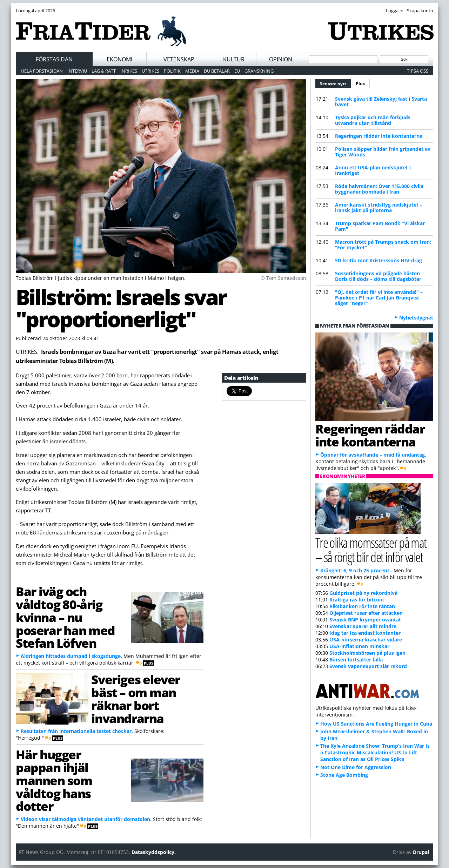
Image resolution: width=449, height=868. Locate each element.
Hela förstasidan (42, 71)
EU (237, 71)
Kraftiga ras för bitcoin (357, 600)
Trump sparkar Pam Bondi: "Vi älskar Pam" (380, 226)
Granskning (259, 71)
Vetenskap (179, 59)
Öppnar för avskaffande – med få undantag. (373, 455)
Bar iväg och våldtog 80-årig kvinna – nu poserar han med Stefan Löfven (65, 617)
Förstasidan (54, 59)
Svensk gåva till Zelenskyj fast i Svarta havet (381, 102)
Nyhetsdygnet (416, 318)
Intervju (77, 71)
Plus (360, 84)
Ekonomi (119, 59)
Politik (172, 71)
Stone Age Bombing (344, 775)
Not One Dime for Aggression (356, 767)
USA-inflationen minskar (359, 646)
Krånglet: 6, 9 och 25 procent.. (356, 570)
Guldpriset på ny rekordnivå (363, 593)
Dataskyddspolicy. (154, 852)
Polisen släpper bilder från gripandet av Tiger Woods (383, 152)
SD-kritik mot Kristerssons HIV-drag (378, 260)
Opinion (281, 59)
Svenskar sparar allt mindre (363, 626)
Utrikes (150, 71)
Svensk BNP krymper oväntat (365, 620)
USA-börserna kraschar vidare (366, 640)
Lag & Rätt (104, 71)
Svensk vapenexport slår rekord (368, 666)
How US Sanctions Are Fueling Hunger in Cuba (376, 724)
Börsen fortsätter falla (356, 660)
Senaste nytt (336, 83)
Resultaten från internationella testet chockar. (77, 731)
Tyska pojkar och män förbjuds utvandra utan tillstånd (373, 120)
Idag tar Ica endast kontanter (365, 633)
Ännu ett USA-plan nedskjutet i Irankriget (373, 170)
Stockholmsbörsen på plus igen (367, 653)
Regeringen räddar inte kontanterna (379, 136)
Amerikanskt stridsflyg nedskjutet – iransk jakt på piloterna (379, 207)
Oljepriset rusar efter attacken (366, 613)
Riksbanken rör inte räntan (362, 606)
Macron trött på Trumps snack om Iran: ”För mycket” (383, 245)
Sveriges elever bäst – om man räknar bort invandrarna (135, 699)
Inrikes (129, 71)
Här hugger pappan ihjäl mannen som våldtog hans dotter (54, 780)
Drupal (421, 852)
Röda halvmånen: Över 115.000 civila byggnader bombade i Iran (379, 189)
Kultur (234, 59)
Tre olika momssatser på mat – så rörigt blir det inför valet (371, 550)
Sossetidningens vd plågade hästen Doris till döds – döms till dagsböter (378, 276)
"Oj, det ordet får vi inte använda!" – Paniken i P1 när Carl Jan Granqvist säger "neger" (379, 298)
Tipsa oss (418, 71)
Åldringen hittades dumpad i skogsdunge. (71, 656)
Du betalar (217, 71)
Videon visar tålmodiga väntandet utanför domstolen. (86, 819)
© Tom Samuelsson (283, 278)
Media (192, 71)
